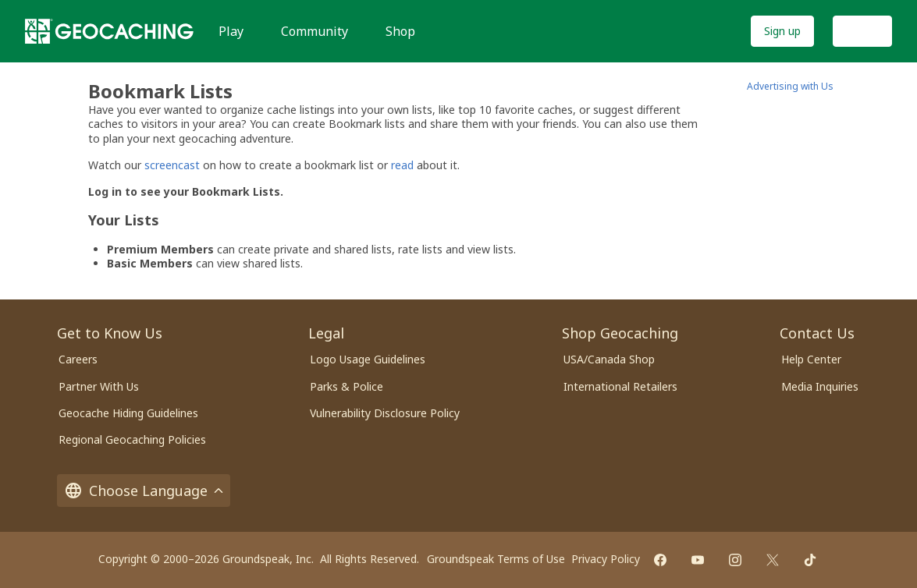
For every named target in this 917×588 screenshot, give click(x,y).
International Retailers (620, 386)
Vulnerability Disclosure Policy (385, 413)
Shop (400, 31)
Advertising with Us (790, 86)
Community (315, 31)
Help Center (811, 359)
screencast (172, 165)
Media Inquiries (820, 386)
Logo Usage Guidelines (368, 359)
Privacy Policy (606, 559)
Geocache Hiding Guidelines (128, 413)
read (402, 165)
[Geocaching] (109, 31)
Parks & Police (347, 386)
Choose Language (144, 491)
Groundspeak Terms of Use (496, 559)
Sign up (782, 31)
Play (231, 31)
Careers (78, 359)
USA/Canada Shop (609, 359)
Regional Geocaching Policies (132, 439)
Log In (862, 31)
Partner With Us (99, 386)
